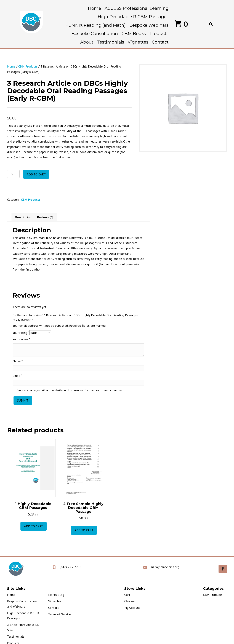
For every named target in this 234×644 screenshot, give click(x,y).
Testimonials (16, 636)
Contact (53, 608)
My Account (132, 608)
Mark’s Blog (56, 595)
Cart (127, 595)
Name (18, 361)
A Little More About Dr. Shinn (23, 627)
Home (11, 66)
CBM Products (28, 66)
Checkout (131, 601)
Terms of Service (59, 614)
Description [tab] (23, 217)
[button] (223, 569)
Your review (21, 339)
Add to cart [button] (34, 526)
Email (17, 376)
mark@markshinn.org (165, 567)
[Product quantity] (13, 174)
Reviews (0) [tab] (45, 217)
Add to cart (36, 174)
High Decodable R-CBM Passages (23, 616)
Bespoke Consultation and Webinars (22, 604)
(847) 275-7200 (70, 567)
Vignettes (55, 601)
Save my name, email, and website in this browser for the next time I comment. (70, 390)
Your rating (21, 333)
